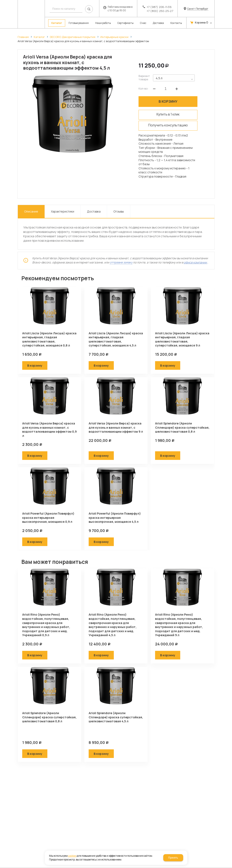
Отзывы (119, 211)
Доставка (94, 211)
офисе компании (196, 262)
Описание (31, 211)
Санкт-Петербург (198, 9)
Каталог (39, 37)
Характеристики (63, 211)
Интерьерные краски (114, 37)
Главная (23, 37)
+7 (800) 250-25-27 (160, 11)
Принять (173, 858)
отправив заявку (121, 262)
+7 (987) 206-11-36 (159, 7)
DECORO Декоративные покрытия (73, 37)
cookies (72, 856)
